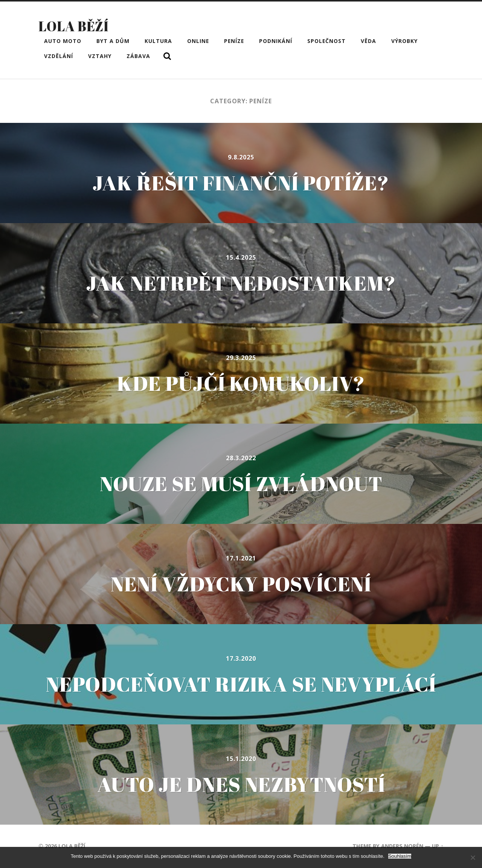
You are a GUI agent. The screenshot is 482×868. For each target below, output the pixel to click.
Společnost (326, 41)
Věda (368, 41)
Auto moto (63, 41)
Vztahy (100, 56)
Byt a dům (113, 41)
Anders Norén (402, 846)
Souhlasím (400, 856)
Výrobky (404, 41)
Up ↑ (438, 846)
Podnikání (276, 41)
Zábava (138, 56)
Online (198, 41)
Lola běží (74, 26)
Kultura (158, 41)
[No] (473, 857)
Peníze (234, 41)
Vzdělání (59, 56)
